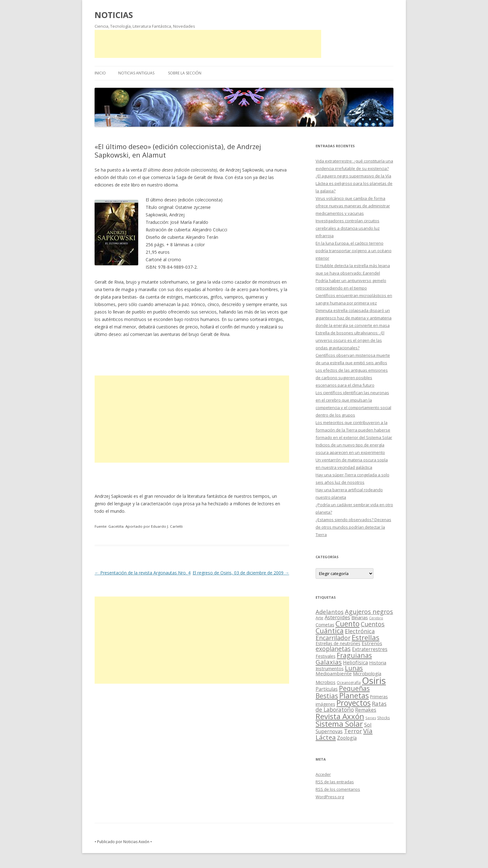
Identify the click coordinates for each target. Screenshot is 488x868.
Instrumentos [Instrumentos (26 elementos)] (330, 668)
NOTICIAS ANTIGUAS (136, 73)
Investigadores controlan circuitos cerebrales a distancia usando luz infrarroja (348, 228)
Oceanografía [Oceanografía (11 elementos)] (349, 682)
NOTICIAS (114, 15)
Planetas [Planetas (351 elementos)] (354, 695)
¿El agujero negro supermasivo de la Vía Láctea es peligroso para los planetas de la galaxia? (354, 183)
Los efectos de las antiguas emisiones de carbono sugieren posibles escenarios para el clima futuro (352, 378)
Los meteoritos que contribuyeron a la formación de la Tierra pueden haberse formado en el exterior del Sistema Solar (354, 430)
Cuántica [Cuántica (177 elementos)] (330, 631)
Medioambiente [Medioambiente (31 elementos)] (334, 673)
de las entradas (335, 782)
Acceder (323, 774)
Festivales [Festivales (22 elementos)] (326, 656)
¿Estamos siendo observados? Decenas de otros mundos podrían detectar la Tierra (353, 527)
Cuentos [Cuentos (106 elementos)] (373, 624)
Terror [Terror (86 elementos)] (353, 731)
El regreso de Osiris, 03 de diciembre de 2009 (241, 573)
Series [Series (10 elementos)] (371, 718)
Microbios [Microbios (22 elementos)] (326, 682)
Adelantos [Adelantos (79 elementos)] (330, 612)
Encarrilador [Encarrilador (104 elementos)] (333, 638)
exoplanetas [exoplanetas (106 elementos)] (333, 649)
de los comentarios (338, 789)
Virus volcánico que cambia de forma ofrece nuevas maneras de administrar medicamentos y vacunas (353, 206)
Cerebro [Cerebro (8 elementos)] (376, 618)
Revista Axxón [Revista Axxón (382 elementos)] (340, 716)
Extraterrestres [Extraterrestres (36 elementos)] (370, 649)
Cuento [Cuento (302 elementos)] (347, 624)
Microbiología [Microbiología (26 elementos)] (367, 673)
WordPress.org (330, 797)
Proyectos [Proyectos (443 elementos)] (354, 703)
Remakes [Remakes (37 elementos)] (366, 710)
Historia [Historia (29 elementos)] (378, 663)
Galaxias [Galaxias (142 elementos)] (329, 662)
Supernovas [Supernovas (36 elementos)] (329, 731)
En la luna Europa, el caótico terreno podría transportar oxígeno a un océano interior (354, 251)
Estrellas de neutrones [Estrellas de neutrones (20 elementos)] (338, 643)
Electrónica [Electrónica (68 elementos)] (360, 631)
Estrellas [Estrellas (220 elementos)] (366, 637)
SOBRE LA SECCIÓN (185, 73)
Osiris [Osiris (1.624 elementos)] (374, 681)
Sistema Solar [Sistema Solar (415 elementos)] (339, 724)
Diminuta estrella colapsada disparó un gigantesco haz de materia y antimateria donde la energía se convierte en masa (354, 318)
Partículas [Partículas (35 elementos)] (327, 689)
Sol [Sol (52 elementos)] (368, 725)
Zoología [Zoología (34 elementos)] (347, 738)
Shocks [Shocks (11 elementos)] (384, 718)
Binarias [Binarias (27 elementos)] (360, 617)
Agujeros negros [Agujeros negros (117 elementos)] (369, 612)
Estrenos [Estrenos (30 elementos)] (372, 643)
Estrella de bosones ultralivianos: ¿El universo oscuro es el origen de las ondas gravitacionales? (350, 340)
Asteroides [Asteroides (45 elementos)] (337, 617)
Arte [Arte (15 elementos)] (319, 618)
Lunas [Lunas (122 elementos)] (354, 668)
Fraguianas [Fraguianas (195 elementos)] (354, 655)
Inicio (100, 73)
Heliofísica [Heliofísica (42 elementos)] (355, 663)
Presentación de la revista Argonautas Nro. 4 (143, 573)
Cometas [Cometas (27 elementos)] (325, 625)
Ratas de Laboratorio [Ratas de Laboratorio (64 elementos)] (351, 707)
